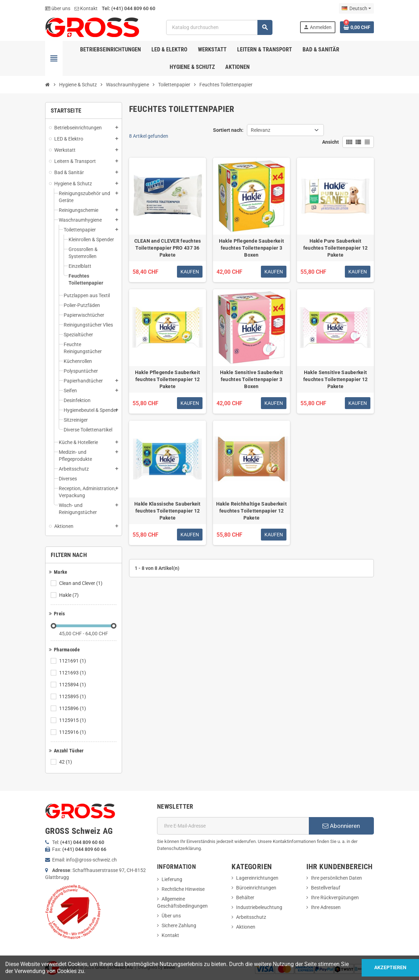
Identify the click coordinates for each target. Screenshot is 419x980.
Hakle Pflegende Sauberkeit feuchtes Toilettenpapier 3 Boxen (251, 248)
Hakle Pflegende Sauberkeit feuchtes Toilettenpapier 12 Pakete (168, 379)
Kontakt (86, 8)
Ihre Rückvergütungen (335, 897)
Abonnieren (341, 826)
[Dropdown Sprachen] (356, 8)
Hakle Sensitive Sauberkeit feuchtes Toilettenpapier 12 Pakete (336, 379)
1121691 (73, 661)
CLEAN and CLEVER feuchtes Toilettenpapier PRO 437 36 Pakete (168, 248)
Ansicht (331, 142)
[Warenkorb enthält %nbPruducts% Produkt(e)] (357, 27)
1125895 (73, 696)
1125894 (73, 685)
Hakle (69, 595)
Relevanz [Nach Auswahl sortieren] (261, 130)
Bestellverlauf (326, 888)
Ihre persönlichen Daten (336, 878)
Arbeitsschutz (251, 917)
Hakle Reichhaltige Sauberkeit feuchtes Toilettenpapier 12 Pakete (251, 511)
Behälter (245, 897)
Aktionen (246, 927)
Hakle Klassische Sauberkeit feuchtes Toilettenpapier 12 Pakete (168, 511)
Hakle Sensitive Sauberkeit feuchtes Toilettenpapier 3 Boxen (251, 379)
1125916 (73, 732)
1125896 (73, 708)
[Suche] (219, 27)
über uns (58, 8)
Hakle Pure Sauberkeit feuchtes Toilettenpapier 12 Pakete (336, 248)
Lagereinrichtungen (257, 878)
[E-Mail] (233, 826)
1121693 (73, 673)
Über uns (171, 916)
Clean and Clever (81, 583)
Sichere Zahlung (179, 925)
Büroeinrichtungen (256, 888)
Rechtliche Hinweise (183, 889)
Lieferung (172, 879)
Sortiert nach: (228, 130)
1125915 (73, 720)
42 (66, 762)
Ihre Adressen (326, 907)
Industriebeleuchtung (259, 907)
